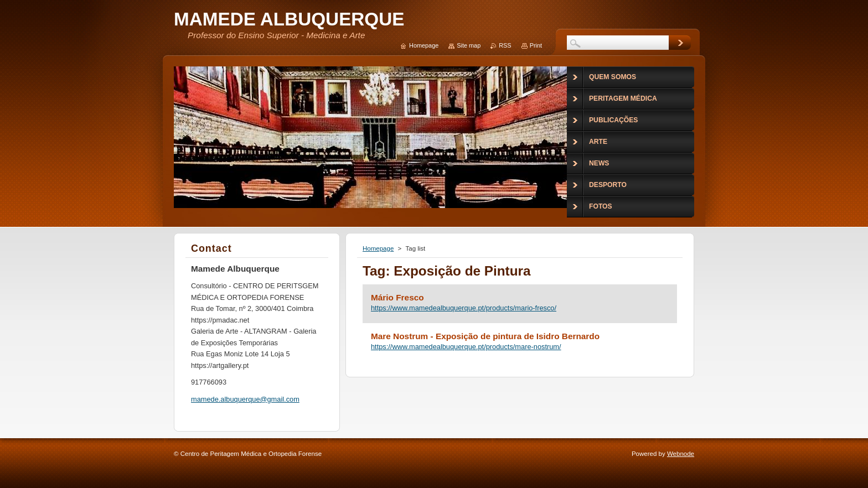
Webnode (681, 454)
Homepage (378, 248)
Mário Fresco (397, 297)
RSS (505, 45)
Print (536, 45)
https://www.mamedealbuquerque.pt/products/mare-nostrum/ (466, 347)
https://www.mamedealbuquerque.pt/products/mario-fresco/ (464, 308)
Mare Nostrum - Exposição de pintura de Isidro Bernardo (485, 336)
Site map (469, 45)
